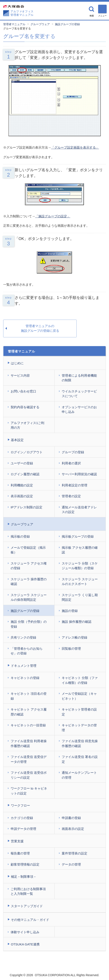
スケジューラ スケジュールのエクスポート (80, 582)
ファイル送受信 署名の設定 (80, 759)
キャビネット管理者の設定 (79, 712)
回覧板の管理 (71, 649)
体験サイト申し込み (25, 932)
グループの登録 (73, 452)
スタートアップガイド (27, 906)
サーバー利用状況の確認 (79, 474)
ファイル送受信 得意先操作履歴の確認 (80, 743)
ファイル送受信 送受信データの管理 (29, 759)
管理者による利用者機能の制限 (79, 378)
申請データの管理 (23, 829)
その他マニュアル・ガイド (30, 920)
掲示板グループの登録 (78, 536)
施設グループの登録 (67, 24)
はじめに (17, 363)
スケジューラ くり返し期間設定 (80, 597)
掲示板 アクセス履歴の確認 (80, 550)
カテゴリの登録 (22, 818)
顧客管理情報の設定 (25, 864)
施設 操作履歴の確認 (77, 622)
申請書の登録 (71, 818)
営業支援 (17, 841)
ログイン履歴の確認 (25, 474)
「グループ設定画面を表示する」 (75, 147)
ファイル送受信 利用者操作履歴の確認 (29, 743)
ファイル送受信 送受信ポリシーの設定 (29, 775)
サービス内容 (20, 375)
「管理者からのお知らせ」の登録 (27, 651)
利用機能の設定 (22, 485)
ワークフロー (20, 805)
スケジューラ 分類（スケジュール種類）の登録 (80, 566)
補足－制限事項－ (24, 877)
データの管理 (71, 864)
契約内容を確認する (25, 407)
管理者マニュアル (14, 24)
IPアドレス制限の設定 (27, 507)
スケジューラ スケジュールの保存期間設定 (29, 597)
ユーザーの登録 (22, 463)
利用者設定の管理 (75, 485)
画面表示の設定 (73, 829)
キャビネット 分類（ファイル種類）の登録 (80, 680)
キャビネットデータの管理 (79, 728)
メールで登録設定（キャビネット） (79, 696)
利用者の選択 (71, 463)
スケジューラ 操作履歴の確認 (29, 582)
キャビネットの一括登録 (28, 725)
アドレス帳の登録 (75, 637)
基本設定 (17, 440)
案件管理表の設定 (75, 853)
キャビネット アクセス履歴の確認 (29, 712)
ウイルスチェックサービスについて (79, 394)
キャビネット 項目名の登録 (29, 696)
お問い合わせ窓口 (23, 391)
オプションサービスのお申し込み (79, 410)
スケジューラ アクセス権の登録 (29, 566)
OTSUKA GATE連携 (25, 944)
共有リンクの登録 (23, 637)
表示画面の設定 (22, 496)
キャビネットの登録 (25, 678)
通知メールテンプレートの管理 (79, 775)
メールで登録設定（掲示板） (28, 550)
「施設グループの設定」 (53, 216)
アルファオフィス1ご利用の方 (27, 425)
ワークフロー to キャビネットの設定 (29, 791)
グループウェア (40, 24)
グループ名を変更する (17, 29)
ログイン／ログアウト (27, 452)
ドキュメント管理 (24, 666)
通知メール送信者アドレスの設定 (79, 510)
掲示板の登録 (20, 536)
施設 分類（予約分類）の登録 (29, 624)
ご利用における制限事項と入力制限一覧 (28, 891)
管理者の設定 (71, 496)
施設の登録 (70, 611)
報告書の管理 (20, 853)
